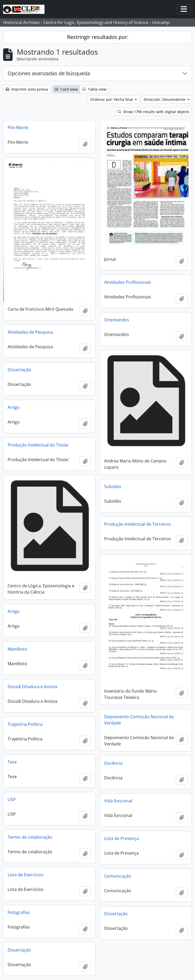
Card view (66, 89)
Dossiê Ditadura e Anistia (32, 687)
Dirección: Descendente (165, 99)
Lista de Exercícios (26, 875)
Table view (94, 89)
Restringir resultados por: (98, 37)
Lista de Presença (121, 838)
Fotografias (19, 912)
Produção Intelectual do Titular (38, 445)
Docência (113, 763)
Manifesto (17, 649)
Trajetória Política (25, 724)
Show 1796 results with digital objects (154, 112)
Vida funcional (118, 801)
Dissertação (19, 370)
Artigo (14, 407)
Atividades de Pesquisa (30, 332)
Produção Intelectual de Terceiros (138, 524)
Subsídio (113, 486)
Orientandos (117, 320)
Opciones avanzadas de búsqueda (49, 73)
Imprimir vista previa (27, 89)
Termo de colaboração (30, 837)
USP (12, 799)
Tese (12, 762)
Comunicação (118, 876)
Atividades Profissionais (128, 282)
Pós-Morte (18, 127)
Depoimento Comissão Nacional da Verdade (139, 720)
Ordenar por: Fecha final (112, 99)
